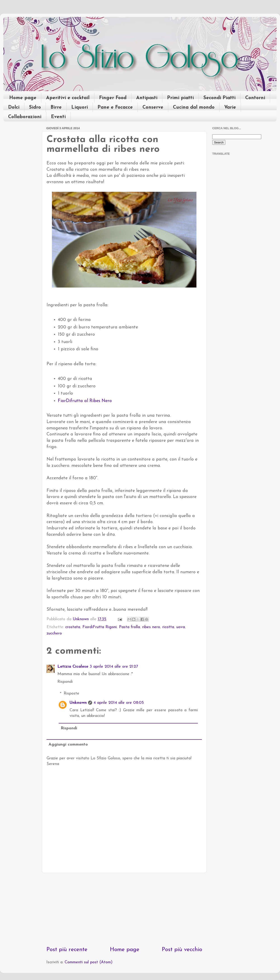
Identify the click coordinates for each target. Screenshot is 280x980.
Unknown (78, 703)
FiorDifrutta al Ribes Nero (85, 401)
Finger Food (113, 98)
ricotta (168, 627)
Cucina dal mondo (194, 107)
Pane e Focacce (115, 107)
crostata (73, 627)
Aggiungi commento (68, 745)
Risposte (71, 693)
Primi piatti (180, 98)
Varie (230, 107)
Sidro (35, 107)
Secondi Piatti (219, 98)
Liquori (80, 107)
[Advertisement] (124, 909)
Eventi (58, 117)
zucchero (54, 633)
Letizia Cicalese (73, 667)
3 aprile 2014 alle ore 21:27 (114, 667)
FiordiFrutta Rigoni (100, 627)
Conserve (153, 107)
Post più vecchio (182, 950)
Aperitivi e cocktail (68, 98)
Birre (56, 107)
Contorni (255, 98)
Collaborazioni (25, 117)
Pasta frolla (129, 627)
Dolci (14, 107)
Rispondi (65, 682)
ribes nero (151, 627)
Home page (23, 98)
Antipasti (147, 98)
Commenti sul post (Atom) (89, 962)
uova (181, 627)
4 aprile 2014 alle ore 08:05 (119, 703)
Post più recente (67, 950)
